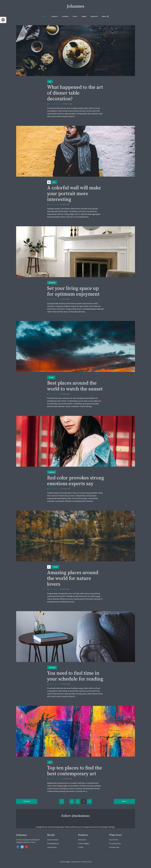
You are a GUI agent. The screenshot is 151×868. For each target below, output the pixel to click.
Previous (27, 801)
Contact (81, 847)
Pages (84, 16)
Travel (51, 377)
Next (124, 801)
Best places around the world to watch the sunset (75, 386)
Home (45, 16)
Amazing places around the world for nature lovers (73, 578)
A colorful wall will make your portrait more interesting (74, 194)
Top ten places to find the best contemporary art (75, 771)
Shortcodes (82, 840)
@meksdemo (81, 816)
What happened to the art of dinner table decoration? (75, 93)
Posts (75, 16)
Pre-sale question (115, 843)
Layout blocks (52, 847)
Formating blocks (53, 843)
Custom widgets (84, 843)
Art (50, 82)
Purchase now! (114, 847)
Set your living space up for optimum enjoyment (73, 291)
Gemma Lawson (55, 104)
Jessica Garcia (54, 489)
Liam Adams (53, 204)
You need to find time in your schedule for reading (75, 676)
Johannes (76, 6)
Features (94, 16)
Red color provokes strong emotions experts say (76, 481)
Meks (68, 862)
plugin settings (109, 827)
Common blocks (53, 840)
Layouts (54, 16)
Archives (65, 16)
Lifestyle (52, 283)
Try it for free (114, 840)
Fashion (52, 472)
